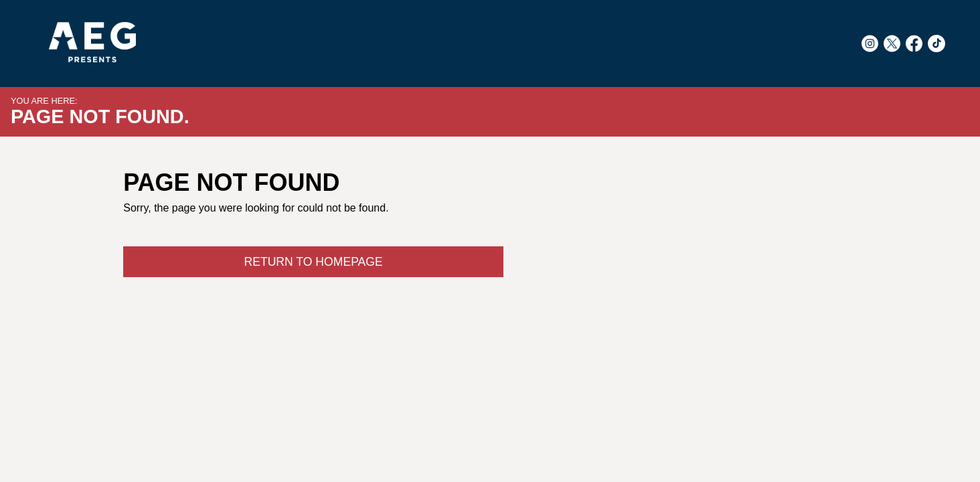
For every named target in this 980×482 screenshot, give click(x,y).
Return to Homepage (313, 262)
